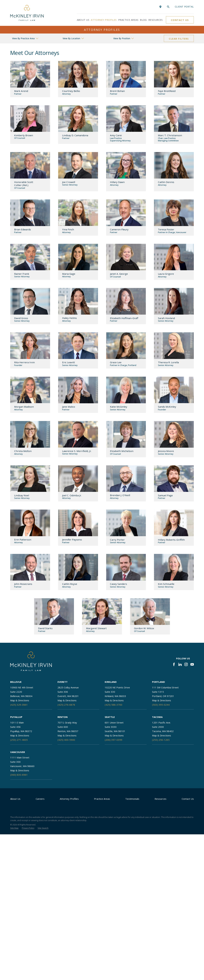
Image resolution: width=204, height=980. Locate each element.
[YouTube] (192, 664)
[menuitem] (14, 828)
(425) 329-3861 (19, 705)
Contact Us (180, 20)
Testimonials (132, 799)
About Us (15, 799)
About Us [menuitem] (83, 20)
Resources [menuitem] (156, 20)
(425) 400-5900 (66, 740)
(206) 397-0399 (113, 740)
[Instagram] (186, 664)
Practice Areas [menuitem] (128, 20)
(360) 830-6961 (19, 775)
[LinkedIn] (180, 664)
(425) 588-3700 (113, 705)
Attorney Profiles (69, 799)
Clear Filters (179, 39)
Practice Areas (102, 799)
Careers (40, 799)
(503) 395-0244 (161, 705)
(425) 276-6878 (66, 705)
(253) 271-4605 (19, 740)
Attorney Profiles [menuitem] (104, 20)
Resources (160, 799)
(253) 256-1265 (161, 740)
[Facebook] (174, 664)
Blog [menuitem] (143, 20)
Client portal (184, 7)
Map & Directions (20, 700)
